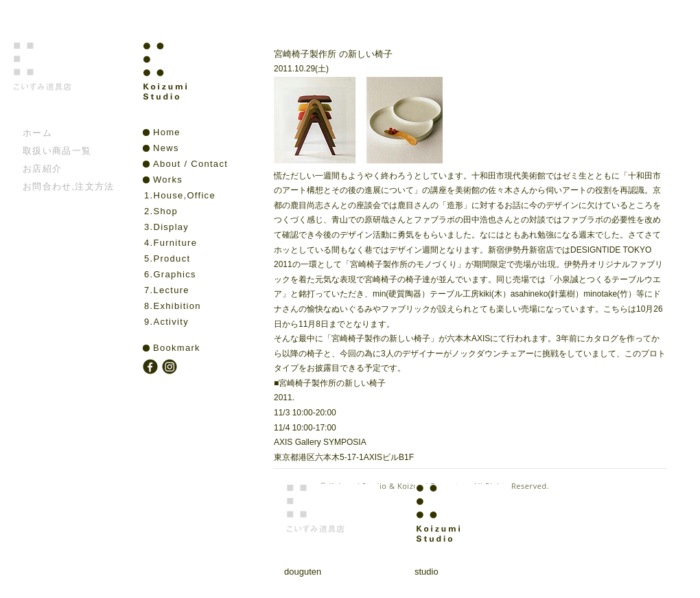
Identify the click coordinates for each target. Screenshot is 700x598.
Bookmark (177, 348)
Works (168, 180)
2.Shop (161, 211)
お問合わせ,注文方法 (69, 186)
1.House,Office (180, 195)
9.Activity (166, 322)
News (166, 148)
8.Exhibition (173, 306)
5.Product (167, 258)
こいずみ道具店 (64, 83)
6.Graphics (170, 274)
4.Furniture (171, 243)
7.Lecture (167, 290)
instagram (171, 368)
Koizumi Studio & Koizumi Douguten (398, 486)
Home (167, 132)
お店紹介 (42, 169)
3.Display (166, 227)
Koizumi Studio (195, 83)
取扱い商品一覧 (57, 151)
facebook (152, 368)
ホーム (37, 133)
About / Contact (190, 164)
